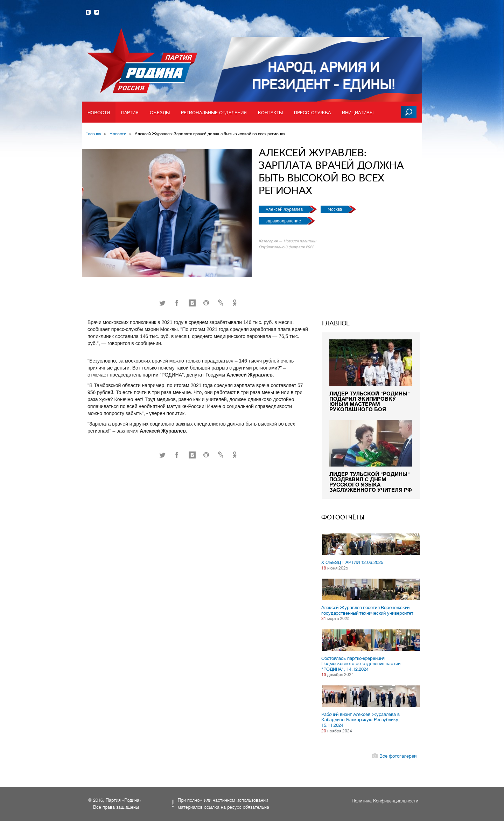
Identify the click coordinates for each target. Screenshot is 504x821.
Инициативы (358, 113)
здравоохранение (284, 221)
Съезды (160, 113)
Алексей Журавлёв (285, 209)
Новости (99, 113)
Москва (335, 209)
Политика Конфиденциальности (385, 801)
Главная (93, 134)
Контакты (270, 113)
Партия (130, 113)
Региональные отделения (214, 113)
